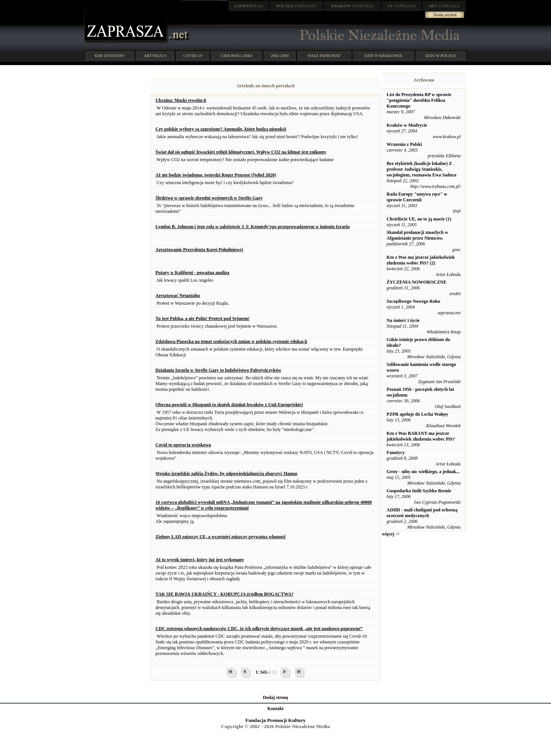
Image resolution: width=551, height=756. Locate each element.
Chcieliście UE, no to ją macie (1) (419, 219)
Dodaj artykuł (445, 15)
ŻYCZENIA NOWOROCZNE (416, 282)
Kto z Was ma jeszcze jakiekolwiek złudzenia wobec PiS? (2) (421, 260)
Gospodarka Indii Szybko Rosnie (419, 491)
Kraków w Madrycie (407, 125)
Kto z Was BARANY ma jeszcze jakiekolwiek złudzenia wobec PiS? (421, 436)
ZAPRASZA (296, 6)
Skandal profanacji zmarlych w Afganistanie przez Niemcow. (417, 235)
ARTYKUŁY (155, 56)
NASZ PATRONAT (324, 56)
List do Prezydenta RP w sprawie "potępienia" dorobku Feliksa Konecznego (419, 100)
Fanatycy (395, 452)
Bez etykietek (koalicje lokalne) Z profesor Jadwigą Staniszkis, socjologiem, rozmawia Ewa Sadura (421, 169)
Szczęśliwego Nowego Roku (413, 301)
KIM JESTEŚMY (110, 56)
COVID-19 (193, 56)
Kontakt (276, 709)
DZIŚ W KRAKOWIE (383, 56)
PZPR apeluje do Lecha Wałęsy (417, 414)
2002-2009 (280, 56)
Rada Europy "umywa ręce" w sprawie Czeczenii (417, 197)
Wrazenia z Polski (404, 144)
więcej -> (391, 534)
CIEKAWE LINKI (237, 56)
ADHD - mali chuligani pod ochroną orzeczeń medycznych (422, 513)
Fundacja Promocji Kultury (275, 720)
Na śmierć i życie (403, 320)
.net (249, 6)
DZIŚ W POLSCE (441, 56)
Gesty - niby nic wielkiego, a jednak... (423, 472)
